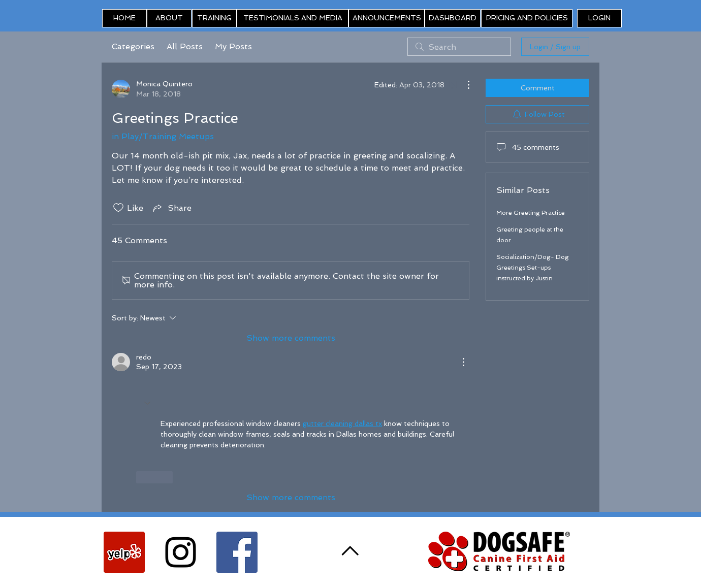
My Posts (233, 46)
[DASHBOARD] (453, 18)
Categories (133, 46)
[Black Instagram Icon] (181, 552)
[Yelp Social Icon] (124, 552)
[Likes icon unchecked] (118, 208)
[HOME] (124, 18)
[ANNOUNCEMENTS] (387, 18)
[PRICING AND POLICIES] (527, 18)
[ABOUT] (169, 18)
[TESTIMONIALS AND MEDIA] (293, 18)
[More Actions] (463, 85)
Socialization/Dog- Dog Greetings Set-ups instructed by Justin (533, 268)
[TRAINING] (214, 18)
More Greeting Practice (531, 213)
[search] (459, 47)
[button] (599, 18)
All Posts (185, 46)
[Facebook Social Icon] (237, 552)
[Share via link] (171, 208)
